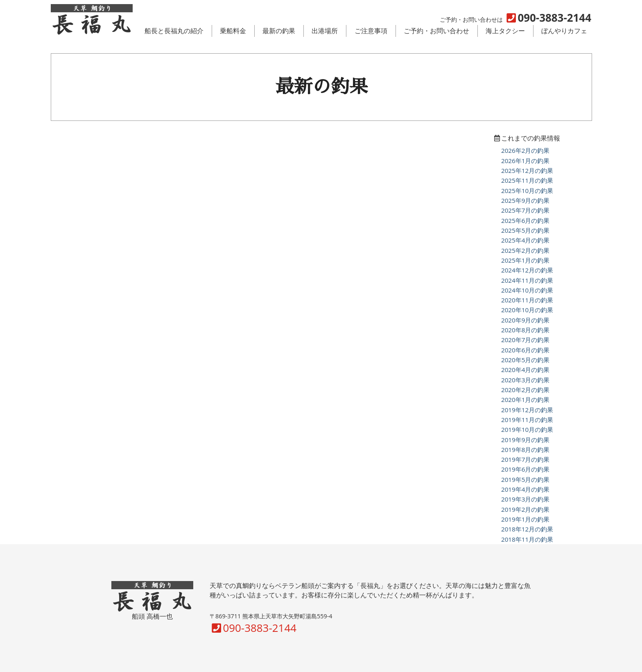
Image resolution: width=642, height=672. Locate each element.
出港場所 (325, 31)
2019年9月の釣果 (525, 440)
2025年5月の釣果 (525, 230)
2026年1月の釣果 (525, 161)
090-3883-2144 (253, 628)
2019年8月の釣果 (525, 450)
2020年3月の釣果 (525, 380)
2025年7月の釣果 (525, 210)
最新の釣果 (279, 31)
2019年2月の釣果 (525, 509)
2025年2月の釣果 (525, 250)
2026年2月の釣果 (525, 150)
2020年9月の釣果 (525, 320)
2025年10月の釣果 (527, 191)
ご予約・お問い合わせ (436, 31)
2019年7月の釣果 (525, 459)
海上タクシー (505, 31)
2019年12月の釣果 (527, 410)
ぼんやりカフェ (564, 31)
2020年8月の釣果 (525, 330)
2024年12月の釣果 (527, 270)
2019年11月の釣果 (527, 420)
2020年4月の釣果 (525, 370)
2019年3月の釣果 (525, 499)
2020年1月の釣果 (525, 400)
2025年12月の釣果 (527, 170)
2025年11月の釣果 (527, 180)
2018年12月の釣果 (527, 529)
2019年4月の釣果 (525, 489)
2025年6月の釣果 (525, 220)
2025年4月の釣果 (525, 240)
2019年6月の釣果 (525, 469)
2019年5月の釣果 (525, 479)
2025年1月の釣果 (525, 260)
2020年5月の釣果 (525, 360)
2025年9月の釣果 (525, 200)
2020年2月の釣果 (525, 390)
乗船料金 (233, 31)
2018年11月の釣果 (527, 539)
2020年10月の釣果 (527, 310)
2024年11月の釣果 (527, 280)
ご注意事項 (371, 31)
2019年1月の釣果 (525, 519)
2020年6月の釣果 (525, 350)
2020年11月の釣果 (527, 300)
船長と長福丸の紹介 (174, 31)
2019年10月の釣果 (527, 429)
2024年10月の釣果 (527, 290)
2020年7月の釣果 (525, 340)
